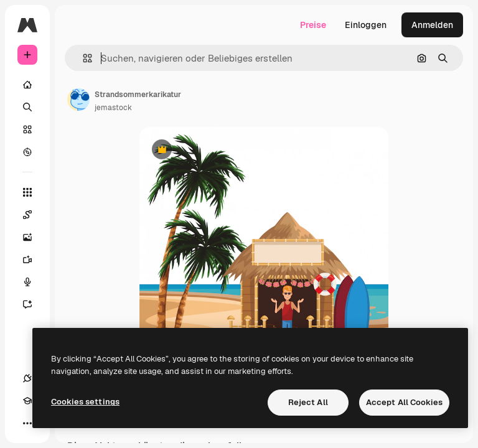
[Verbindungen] (27, 378)
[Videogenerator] (34, 259)
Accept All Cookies (404, 402)
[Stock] (27, 129)
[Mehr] (27, 423)
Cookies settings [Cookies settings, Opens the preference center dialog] (85, 402)
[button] (82, 58)
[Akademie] (27, 401)
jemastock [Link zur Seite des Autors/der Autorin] (113, 108)
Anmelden (432, 25)
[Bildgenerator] (34, 237)
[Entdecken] (27, 152)
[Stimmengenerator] (34, 282)
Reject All (308, 402)
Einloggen (366, 25)
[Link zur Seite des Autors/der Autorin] (78, 100)
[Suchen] (27, 107)
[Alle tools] (27, 192)
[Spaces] (34, 215)
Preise (313, 25)
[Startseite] (27, 85)
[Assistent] (34, 304)
